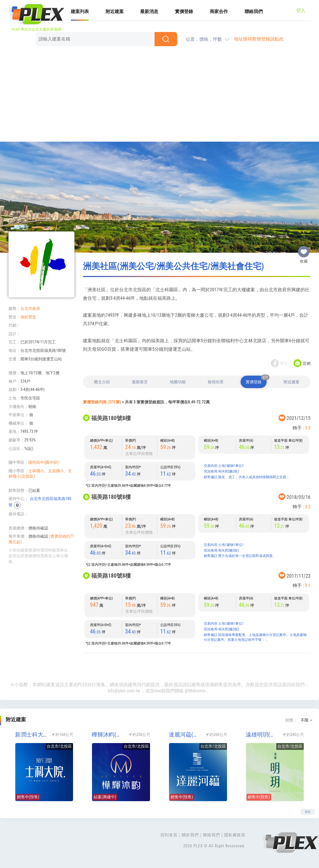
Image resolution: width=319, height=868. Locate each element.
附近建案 (115, 11)
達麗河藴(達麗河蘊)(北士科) (185, 735)
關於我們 (190, 835)
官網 (307, 363)
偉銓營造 (28, 317)
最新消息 (149, 11)
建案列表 (80, 11)
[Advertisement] (159, 95)
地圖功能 (178, 382)
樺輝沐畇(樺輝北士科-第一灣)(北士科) (108, 735)
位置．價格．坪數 (204, 39)
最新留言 (140, 382)
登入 (301, 10)
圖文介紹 (102, 382)
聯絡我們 (254, 11)
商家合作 (219, 11)
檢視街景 (216, 382)
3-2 (308, 507)
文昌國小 (56, 471)
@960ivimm (195, 691)
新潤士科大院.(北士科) (32, 735)
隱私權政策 (235, 835)
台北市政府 (30, 309)
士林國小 (36, 471)
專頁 (284, 363)
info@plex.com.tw (124, 691)
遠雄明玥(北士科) (262, 735)
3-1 (308, 585)
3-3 (308, 428)
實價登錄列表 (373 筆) (102, 402)
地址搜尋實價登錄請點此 (259, 39)
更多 (308, 812)
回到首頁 (169, 835)
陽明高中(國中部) (43, 462)
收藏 (304, 249)
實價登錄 (184, 11)
